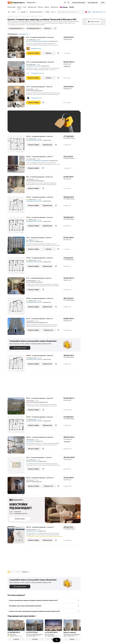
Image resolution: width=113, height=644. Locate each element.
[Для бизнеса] (54, 7)
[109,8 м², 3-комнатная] (17, 364)
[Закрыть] (105, 12)
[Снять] (24, 7)
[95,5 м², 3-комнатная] (17, 407)
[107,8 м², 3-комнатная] (17, 307)
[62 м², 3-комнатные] (17, 48)
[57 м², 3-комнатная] (17, 287)
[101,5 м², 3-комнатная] (17, 226)
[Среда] (71, 7)
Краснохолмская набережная (38, 323)
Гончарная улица (35, 482)
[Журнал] (47, 7)
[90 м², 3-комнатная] (17, 185)
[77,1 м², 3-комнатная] (17, 97)
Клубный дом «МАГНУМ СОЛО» (34, 140)
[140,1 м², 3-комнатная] (17, 145)
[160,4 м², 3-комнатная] (17, 165)
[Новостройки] (12, 7)
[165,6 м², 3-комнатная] (17, 446)
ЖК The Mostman (30, 242)
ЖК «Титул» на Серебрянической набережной (38, 41)
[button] (68, 3)
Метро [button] (89, 12)
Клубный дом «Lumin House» (33, 66)
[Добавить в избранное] (58, 53)
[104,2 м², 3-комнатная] (17, 206)
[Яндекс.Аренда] (63, 7)
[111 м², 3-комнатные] (17, 73)
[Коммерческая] (32, 7)
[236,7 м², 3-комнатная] (17, 536)
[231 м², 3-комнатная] (17, 466)
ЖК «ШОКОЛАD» (31, 441)
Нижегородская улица (36, 91)
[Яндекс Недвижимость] (17, 3)
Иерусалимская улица (36, 282)
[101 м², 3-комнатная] (17, 246)
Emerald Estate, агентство (38, 73)
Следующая (25, 572)
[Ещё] (55, 28)
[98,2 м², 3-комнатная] (17, 486)
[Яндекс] (9, 3)
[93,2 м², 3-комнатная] (17, 327)
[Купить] (19, 7)
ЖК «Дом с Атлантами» (32, 461)
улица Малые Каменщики (37, 181)
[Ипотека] (40, 7)
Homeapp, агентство (36, 98)
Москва (28, 91)
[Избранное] (65, 3)
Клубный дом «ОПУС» (32, 531)
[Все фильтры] (9, 12)
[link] (103, 3)
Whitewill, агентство (36, 49)
